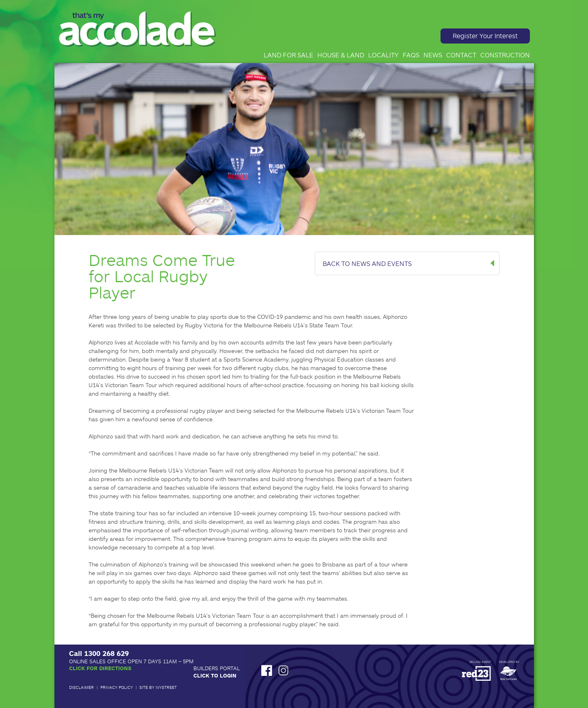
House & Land (341, 55)
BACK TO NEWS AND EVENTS (367, 263)
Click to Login (215, 675)
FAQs (411, 55)
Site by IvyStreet (158, 687)
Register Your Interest (485, 36)
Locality (383, 55)
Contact (461, 55)
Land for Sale (289, 55)
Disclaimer (81, 687)
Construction (505, 55)
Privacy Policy (117, 687)
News (433, 55)
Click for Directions (100, 668)
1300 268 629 (106, 653)
